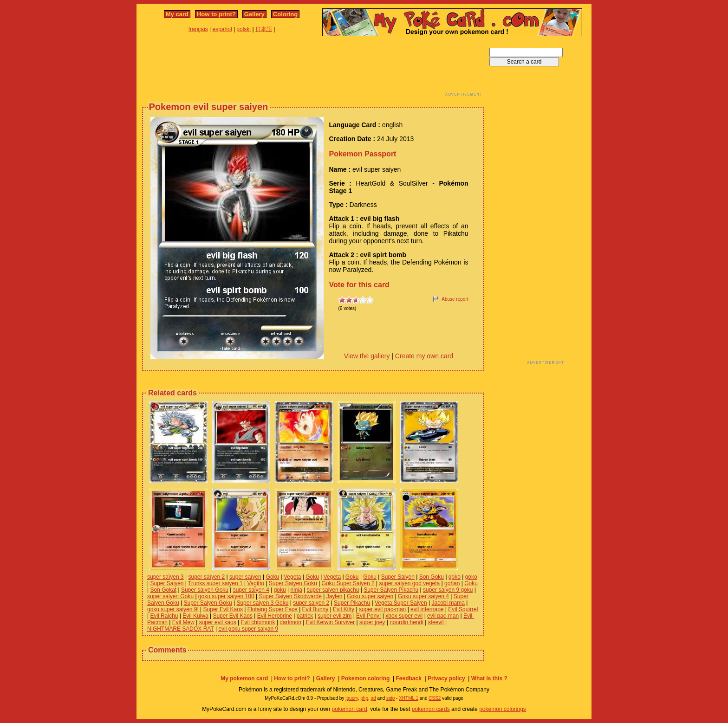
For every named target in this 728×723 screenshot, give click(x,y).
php (364, 698)
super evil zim (335, 616)
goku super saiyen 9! (173, 609)
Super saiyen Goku (205, 590)
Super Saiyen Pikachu (391, 590)
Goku (273, 577)
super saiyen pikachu (333, 590)
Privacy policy (446, 678)
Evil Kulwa (195, 616)
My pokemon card (244, 678)
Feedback (408, 678)
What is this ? (489, 678)
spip (390, 698)
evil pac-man (443, 616)
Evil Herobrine (275, 616)
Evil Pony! (368, 616)
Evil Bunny (315, 609)
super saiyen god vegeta (409, 583)
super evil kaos (218, 622)
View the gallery (367, 356)
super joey (372, 622)
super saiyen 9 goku (448, 590)
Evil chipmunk (258, 622)
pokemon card (350, 709)
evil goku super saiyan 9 (248, 629)
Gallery (254, 14)
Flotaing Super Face (273, 609)
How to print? (216, 14)
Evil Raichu (164, 616)
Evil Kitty (344, 609)
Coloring (285, 14)
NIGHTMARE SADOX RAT (181, 629)
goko (455, 577)
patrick (305, 616)
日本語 (264, 29)
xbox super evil (404, 616)
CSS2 (435, 698)
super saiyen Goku (170, 596)
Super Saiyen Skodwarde (290, 596)
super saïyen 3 (166, 577)
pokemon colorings (503, 709)
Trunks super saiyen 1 (215, 583)
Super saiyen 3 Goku (262, 603)
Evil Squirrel (463, 609)
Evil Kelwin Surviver (330, 622)
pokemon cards (431, 709)
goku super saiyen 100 (226, 596)
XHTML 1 (409, 698)
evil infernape (427, 609)
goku (280, 590)
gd (374, 698)
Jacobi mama (448, 603)
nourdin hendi (406, 622)
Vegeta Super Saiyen (401, 603)
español (222, 29)
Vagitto (255, 583)
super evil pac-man (382, 609)
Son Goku (432, 577)
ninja (296, 590)
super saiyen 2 (311, 603)
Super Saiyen (398, 577)
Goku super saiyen (370, 596)
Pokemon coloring (366, 678)
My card (177, 14)
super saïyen (245, 577)
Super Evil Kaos (223, 609)
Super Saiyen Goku (293, 583)
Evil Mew (183, 622)
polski (244, 29)
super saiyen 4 (251, 590)
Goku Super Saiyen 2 (348, 583)
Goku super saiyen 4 (423, 596)
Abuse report (455, 299)
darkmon (290, 622)
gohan (452, 583)
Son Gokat (163, 590)
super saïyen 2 (207, 577)
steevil (436, 622)
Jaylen (335, 596)
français (198, 29)
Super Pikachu (352, 603)
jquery (352, 698)
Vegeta (292, 577)
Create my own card (424, 356)
